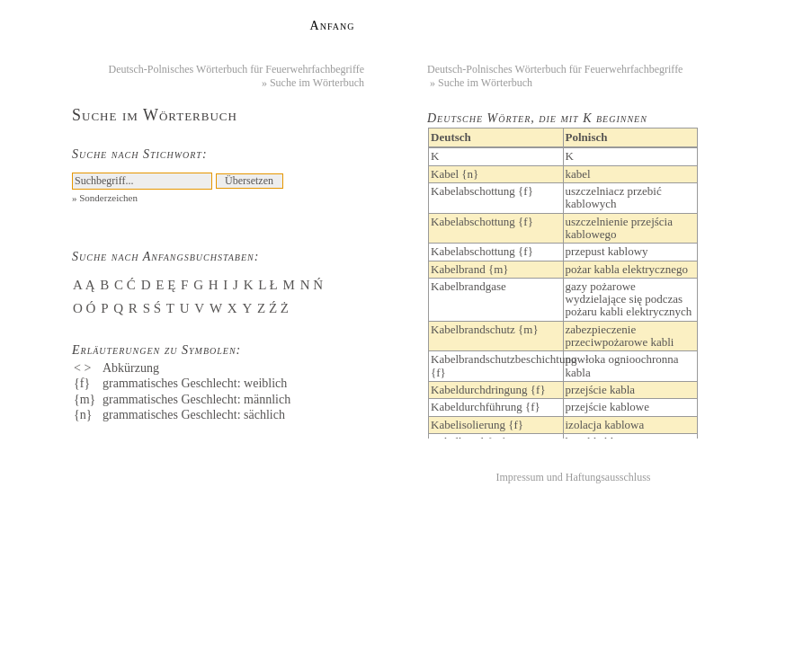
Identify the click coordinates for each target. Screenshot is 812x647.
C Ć (125, 285)
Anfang (333, 26)
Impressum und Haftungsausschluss (574, 477)
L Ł (268, 285)
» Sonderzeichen (105, 198)
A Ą (84, 285)
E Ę (165, 285)
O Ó (84, 308)
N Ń (312, 285)
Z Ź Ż (273, 308)
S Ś (152, 308)
